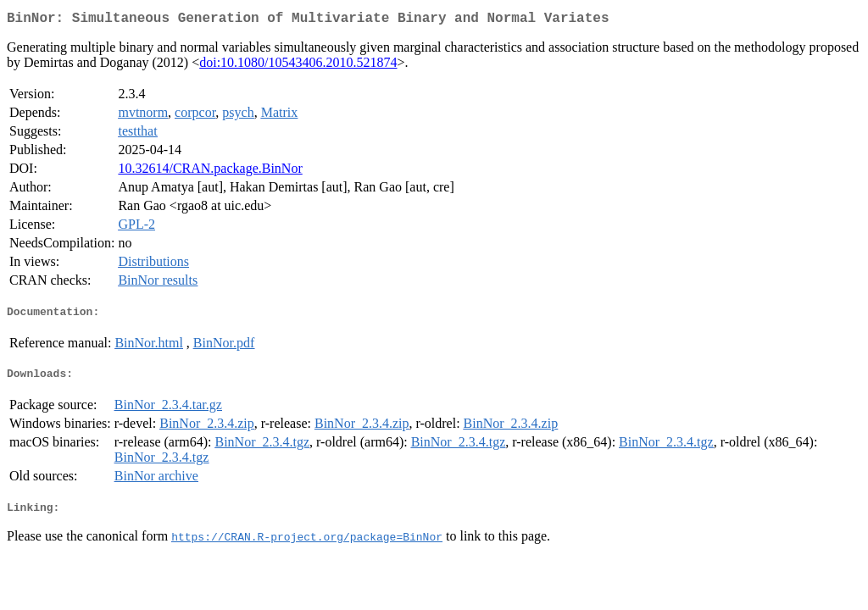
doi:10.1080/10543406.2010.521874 (298, 66)
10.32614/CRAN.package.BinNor (210, 172)
